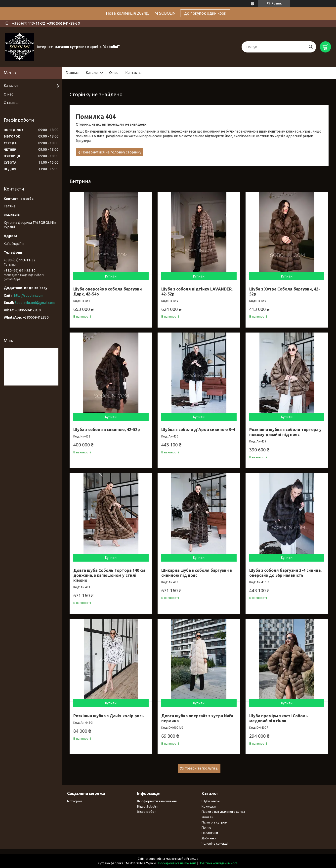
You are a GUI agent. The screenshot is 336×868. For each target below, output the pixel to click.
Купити (111, 276)
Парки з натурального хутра (223, 812)
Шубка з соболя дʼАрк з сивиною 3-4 (198, 430)
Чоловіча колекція (215, 843)
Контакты (133, 73)
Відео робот (147, 812)
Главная (72, 73)
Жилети (207, 817)
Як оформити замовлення (157, 801)
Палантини (210, 833)
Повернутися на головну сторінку (111, 152)
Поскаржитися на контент (177, 863)
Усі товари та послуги (197, 768)
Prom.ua (192, 859)
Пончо (206, 827)
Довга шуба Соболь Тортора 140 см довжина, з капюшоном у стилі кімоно (109, 575)
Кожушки (209, 806)
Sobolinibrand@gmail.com (35, 303)
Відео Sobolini (148, 806)
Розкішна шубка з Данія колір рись (108, 716)
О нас (114, 73)
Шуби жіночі (211, 801)
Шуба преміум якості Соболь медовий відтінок (278, 718)
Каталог (93, 73)
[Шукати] (311, 47)
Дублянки (209, 838)
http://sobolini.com (29, 295)
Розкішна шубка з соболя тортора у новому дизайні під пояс (285, 432)
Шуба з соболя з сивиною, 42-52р (107, 430)
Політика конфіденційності (219, 863)
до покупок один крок (205, 13)
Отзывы (11, 103)
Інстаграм (75, 801)
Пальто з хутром (214, 822)
